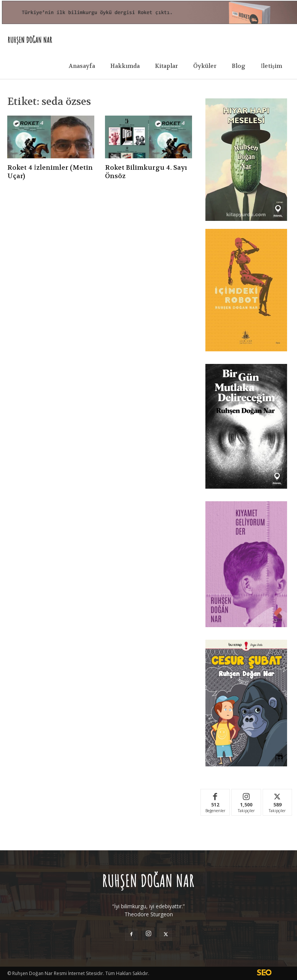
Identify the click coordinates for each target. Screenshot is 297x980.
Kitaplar (166, 66)
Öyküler (205, 66)
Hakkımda (125, 66)
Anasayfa (82, 66)
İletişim (271, 66)
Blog (239, 66)
